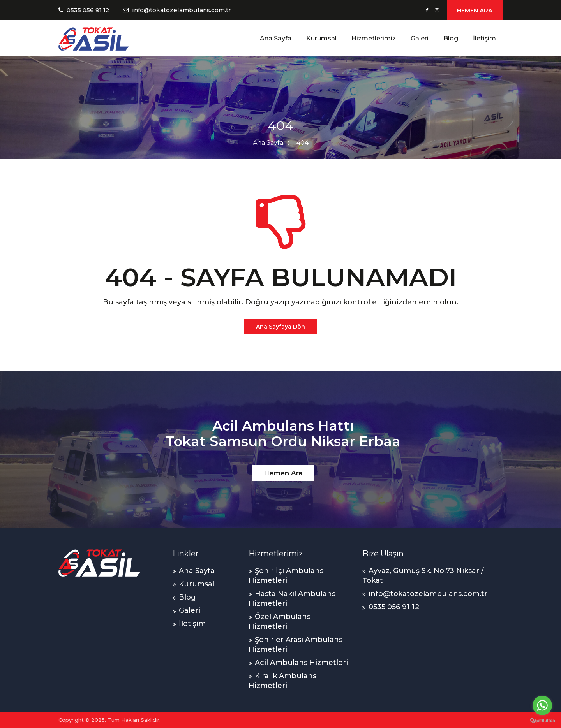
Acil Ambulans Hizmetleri (301, 663)
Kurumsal (321, 38)
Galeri (420, 38)
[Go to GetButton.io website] (542, 720)
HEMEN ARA (475, 10)
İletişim (484, 38)
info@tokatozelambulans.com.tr (182, 10)
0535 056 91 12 (88, 10)
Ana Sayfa (276, 38)
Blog (451, 38)
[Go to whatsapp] (542, 705)
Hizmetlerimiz (374, 38)
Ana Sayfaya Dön (280, 327)
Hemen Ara (283, 473)
